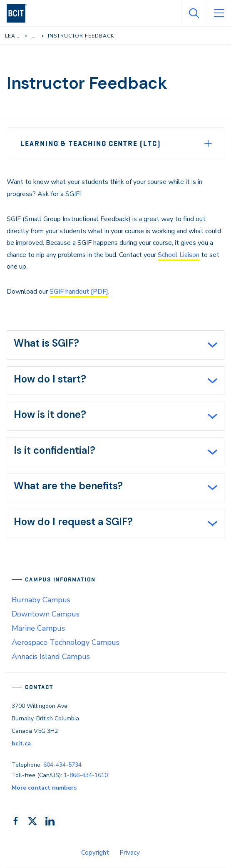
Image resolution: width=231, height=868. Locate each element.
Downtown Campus (46, 614)
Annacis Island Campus (51, 657)
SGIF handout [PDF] (79, 292)
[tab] (115, 345)
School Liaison (179, 255)
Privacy (130, 853)
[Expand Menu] (208, 143)
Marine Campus (38, 628)
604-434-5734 (62, 765)
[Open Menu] (219, 13)
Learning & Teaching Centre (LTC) (91, 143)
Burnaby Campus (41, 600)
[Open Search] (194, 13)
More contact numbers (44, 788)
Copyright (95, 853)
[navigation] (20, 13)
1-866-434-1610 (86, 775)
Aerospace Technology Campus (66, 642)
